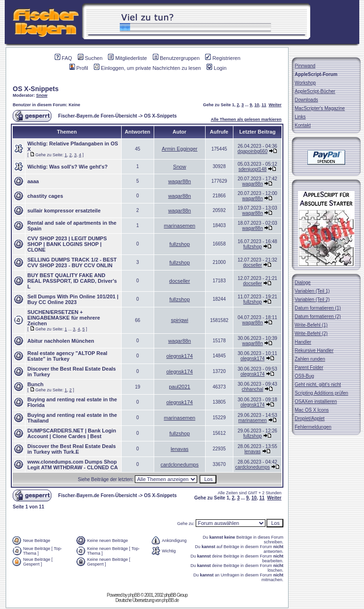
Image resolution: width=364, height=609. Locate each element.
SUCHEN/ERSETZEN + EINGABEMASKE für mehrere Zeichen (64, 318)
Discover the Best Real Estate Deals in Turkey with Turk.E (72, 449)
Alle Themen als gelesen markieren (246, 119)
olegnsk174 (180, 356)
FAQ (63, 58)
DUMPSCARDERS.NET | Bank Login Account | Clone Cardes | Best (72, 433)
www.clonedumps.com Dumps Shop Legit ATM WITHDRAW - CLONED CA (73, 465)
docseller (253, 265)
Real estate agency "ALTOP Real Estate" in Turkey (67, 356)
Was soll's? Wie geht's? (78, 167)
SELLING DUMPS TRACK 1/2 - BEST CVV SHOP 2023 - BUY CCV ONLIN (72, 262)
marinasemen (180, 226)
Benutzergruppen (176, 58)
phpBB (134, 595)
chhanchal (253, 389)
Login (216, 68)
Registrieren (223, 58)
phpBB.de (170, 600)
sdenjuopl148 (253, 169)
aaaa (33, 181)
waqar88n (180, 181)
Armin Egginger (180, 149)
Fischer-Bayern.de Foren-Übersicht (97, 116)
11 (264, 105)
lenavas (180, 449)
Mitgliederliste (127, 58)
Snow (42, 95)
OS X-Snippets (36, 89)
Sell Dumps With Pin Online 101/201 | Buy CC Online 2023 (73, 299)
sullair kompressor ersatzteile (64, 211)
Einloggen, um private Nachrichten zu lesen (147, 68)
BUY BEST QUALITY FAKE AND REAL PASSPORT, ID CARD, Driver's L (72, 281)
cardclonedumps (179, 465)
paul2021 (179, 387)
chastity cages (45, 196)
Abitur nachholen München (61, 341)
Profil (79, 68)
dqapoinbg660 (252, 151)
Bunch (35, 384)
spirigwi (180, 320)
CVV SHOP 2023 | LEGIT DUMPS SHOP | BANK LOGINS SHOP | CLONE (67, 244)
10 (257, 105)
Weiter (275, 105)
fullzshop (179, 244)
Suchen (90, 58)
